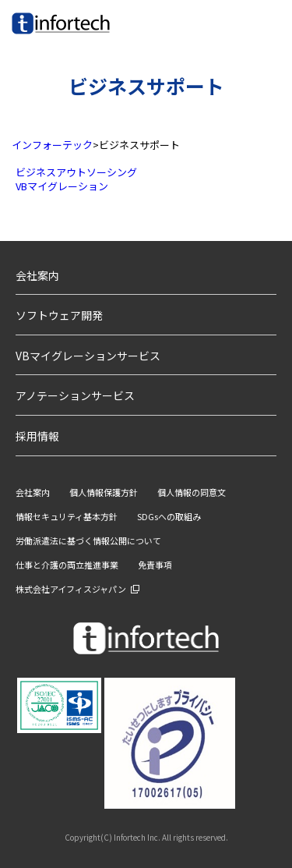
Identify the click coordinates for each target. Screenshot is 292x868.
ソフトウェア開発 (59, 315)
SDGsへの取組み (169, 516)
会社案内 (37, 275)
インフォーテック (52, 145)
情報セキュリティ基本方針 (67, 516)
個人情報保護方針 (104, 492)
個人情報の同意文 (192, 492)
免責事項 (155, 565)
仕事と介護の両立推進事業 (67, 565)
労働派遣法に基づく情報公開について (88, 540)
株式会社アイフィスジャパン (71, 589)
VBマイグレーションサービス (88, 356)
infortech (33, 34)
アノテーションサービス (75, 395)
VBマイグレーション (62, 186)
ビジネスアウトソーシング (76, 172)
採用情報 (37, 436)
